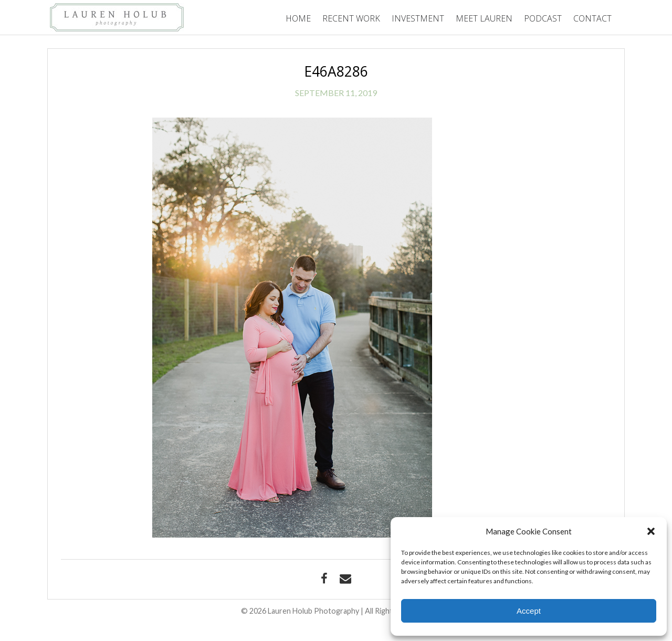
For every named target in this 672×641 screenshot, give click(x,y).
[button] (651, 531)
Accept (529, 611)
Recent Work (351, 18)
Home (298, 18)
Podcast (543, 18)
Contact (592, 18)
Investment (418, 18)
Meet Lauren (484, 18)
